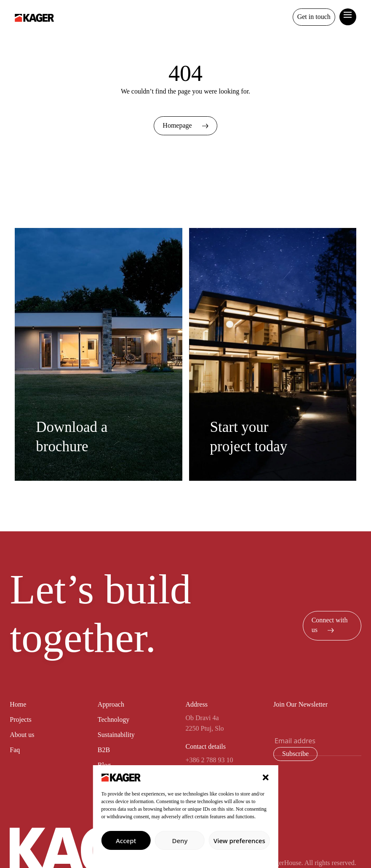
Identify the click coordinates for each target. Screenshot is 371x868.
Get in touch (314, 17)
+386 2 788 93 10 (209, 760)
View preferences (239, 841)
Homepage (185, 125)
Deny (180, 841)
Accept (126, 841)
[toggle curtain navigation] (348, 14)
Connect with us (330, 625)
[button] (266, 777)
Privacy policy (186, 858)
